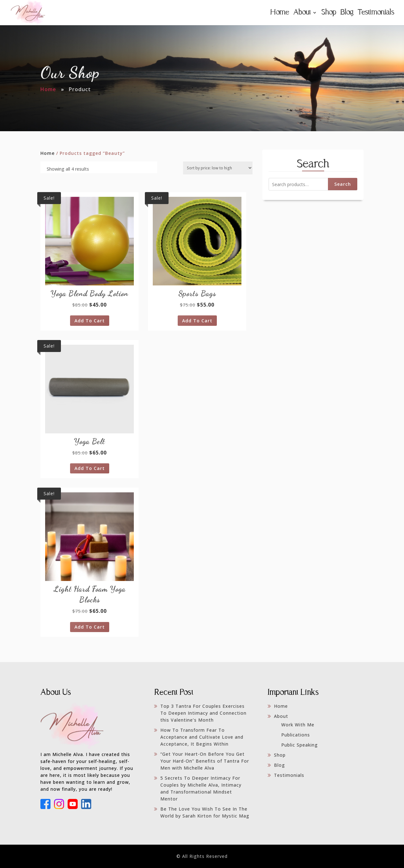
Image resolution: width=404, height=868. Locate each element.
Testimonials (376, 13)
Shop (329, 13)
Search (343, 184)
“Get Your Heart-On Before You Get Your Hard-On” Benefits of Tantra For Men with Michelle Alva (205, 761)
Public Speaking (300, 745)
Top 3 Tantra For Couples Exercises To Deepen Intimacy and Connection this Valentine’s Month (203, 713)
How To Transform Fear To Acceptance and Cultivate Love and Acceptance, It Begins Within (202, 737)
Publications (296, 735)
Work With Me (298, 725)
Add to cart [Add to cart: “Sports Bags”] (197, 321)
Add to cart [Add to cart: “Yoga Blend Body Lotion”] (90, 321)
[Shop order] (218, 168)
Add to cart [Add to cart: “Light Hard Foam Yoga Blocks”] (90, 627)
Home (279, 13)
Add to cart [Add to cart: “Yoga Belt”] (90, 468)
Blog (347, 13)
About (302, 13)
